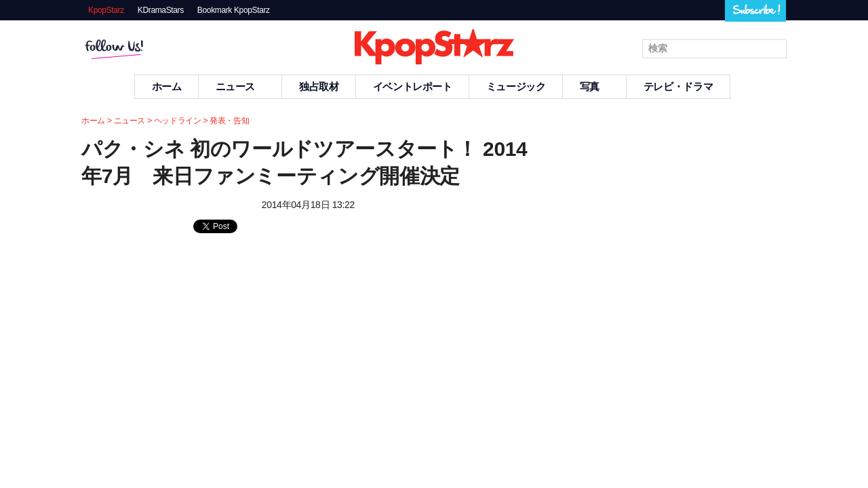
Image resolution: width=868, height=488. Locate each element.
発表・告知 (229, 121)
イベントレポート (413, 86)
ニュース (241, 86)
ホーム (167, 86)
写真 (595, 86)
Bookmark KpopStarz (234, 10)
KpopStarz (106, 10)
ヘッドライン (178, 121)
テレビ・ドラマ (678, 86)
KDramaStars (161, 10)
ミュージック (516, 86)
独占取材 (319, 86)
